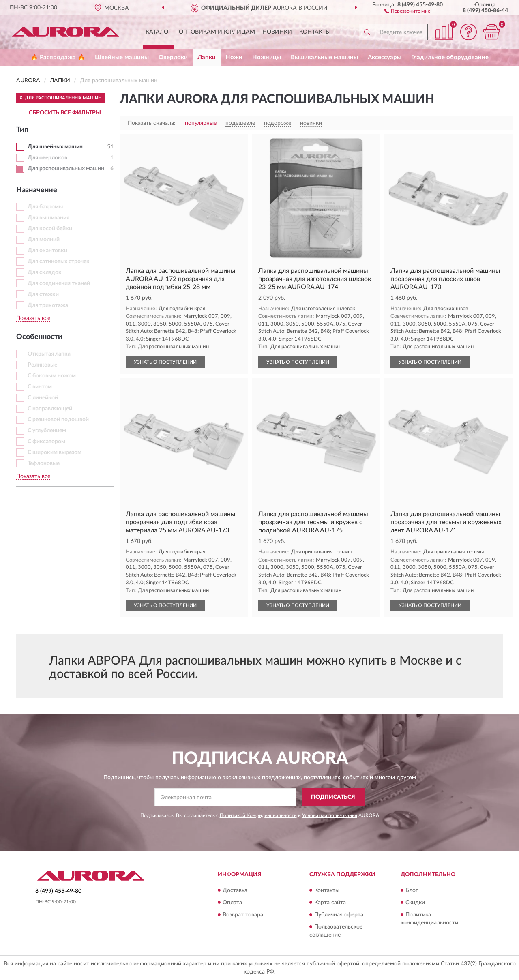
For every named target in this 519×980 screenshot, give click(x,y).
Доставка (235, 890)
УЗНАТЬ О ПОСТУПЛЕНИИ (165, 362)
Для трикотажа (48, 305)
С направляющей (50, 409)
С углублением (47, 431)
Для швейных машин (55, 147)
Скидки (415, 903)
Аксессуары (385, 57)
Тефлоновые (44, 463)
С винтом (40, 387)
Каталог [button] (159, 32)
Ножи (234, 57)
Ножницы (267, 57)
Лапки (207, 57)
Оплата (232, 903)
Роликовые (42, 365)
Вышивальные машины (324, 57)
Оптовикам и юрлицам (217, 32)
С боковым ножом (52, 376)
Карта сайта (330, 903)
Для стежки (43, 294)
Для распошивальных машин (66, 169)
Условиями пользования (330, 815)
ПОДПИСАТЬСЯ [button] (333, 797)
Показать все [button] (33, 318)
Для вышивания (48, 218)
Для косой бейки (50, 229)
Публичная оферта (339, 915)
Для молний (44, 240)
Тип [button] (22, 130)
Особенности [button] (39, 337)
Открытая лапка (49, 354)
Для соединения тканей (59, 283)
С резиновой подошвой (58, 420)
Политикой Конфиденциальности (258, 815)
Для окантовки (47, 251)
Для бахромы (45, 207)
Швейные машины (122, 57)
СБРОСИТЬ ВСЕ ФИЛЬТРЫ (65, 113)
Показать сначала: (152, 123)
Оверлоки (173, 57)
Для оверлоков (47, 158)
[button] (407, 11)
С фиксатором (46, 442)
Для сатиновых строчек (59, 262)
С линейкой (43, 398)
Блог (412, 890)
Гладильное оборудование (450, 57)
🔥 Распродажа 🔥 (58, 57)
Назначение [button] (37, 190)
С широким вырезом (55, 452)
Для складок (45, 272)
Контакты (315, 32)
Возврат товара (243, 915)
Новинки (277, 32)
